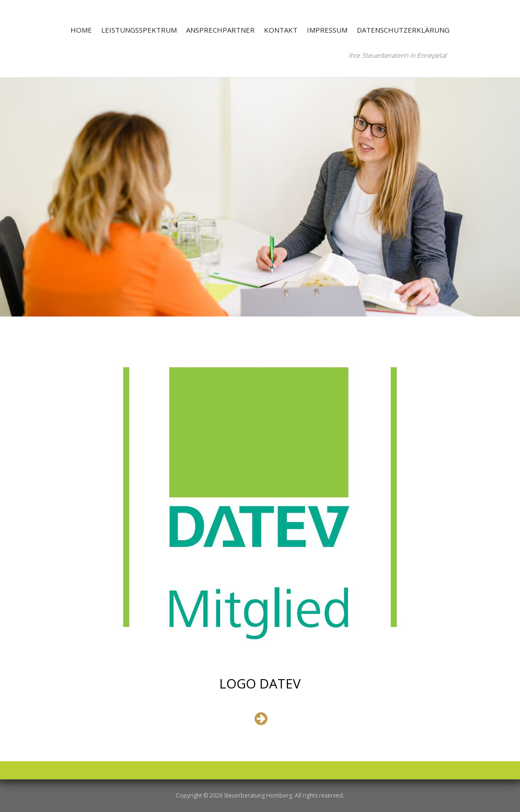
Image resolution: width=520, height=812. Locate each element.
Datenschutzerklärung (403, 30)
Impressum (327, 30)
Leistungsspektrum (139, 30)
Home (81, 30)
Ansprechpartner (220, 30)
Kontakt (281, 30)
